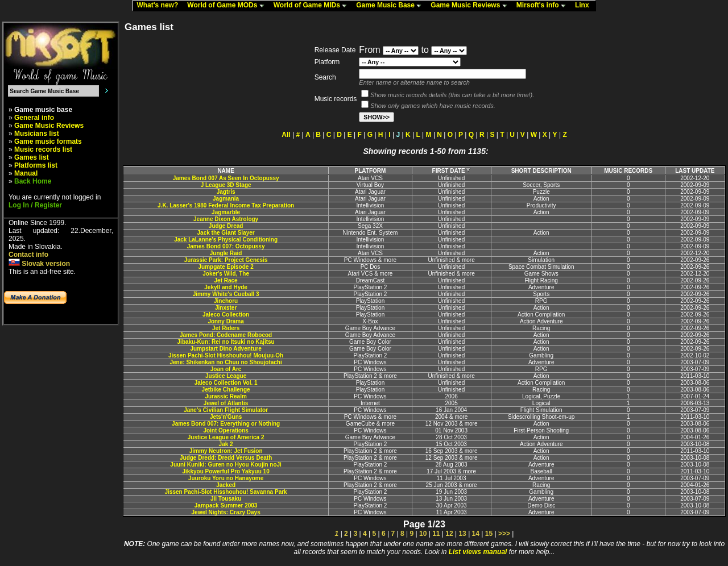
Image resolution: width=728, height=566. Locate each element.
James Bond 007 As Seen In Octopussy (226, 178)
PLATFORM (371, 171)
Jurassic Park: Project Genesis (226, 260)
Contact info (28, 255)
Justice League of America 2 (226, 437)
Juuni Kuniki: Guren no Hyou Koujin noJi (226, 465)
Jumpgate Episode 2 (226, 267)
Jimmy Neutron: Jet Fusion (226, 451)
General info (34, 118)
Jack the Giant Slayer (226, 233)
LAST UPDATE (695, 171)
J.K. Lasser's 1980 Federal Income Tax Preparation (226, 205)
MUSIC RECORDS (628, 171)
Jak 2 (226, 444)
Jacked (226, 485)
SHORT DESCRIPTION (541, 171)
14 (476, 534)
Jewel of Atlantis (226, 403)
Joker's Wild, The (226, 274)
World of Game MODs (228, 6)
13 (462, 534)
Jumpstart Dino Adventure (226, 349)
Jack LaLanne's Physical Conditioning (226, 240)
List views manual (478, 552)
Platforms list (36, 165)
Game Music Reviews (471, 6)
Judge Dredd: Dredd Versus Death (226, 458)
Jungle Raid (226, 253)
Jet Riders (226, 328)
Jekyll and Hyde (226, 287)
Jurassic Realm (226, 396)
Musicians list (37, 134)
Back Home (33, 181)
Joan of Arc (226, 369)
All (286, 135)
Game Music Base (391, 6)
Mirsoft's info (544, 6)
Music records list (43, 149)
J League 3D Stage (226, 185)
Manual (26, 173)
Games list (32, 157)
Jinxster (226, 308)
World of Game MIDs (313, 6)
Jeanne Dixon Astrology (226, 219)
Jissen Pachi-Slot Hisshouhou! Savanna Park (226, 492)
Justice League (226, 376)
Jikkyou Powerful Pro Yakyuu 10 (226, 471)
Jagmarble (226, 212)
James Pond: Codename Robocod (226, 335)
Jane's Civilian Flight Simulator (226, 410)
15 (489, 534)
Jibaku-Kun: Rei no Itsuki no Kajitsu (226, 342)
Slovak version (39, 264)
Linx (585, 6)
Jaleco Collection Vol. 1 (226, 383)
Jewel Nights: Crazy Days (226, 512)
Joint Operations (226, 430)
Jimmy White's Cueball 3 (226, 294)
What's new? (160, 6)
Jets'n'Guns (226, 417)
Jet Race (226, 280)
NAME (226, 171)
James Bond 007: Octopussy (226, 246)
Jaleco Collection (226, 315)
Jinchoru (226, 301)
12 (449, 534)
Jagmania (226, 199)
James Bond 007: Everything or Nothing (226, 424)
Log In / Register (35, 205)
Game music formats (48, 141)
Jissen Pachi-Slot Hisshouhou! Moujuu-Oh (226, 355)
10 (423, 534)
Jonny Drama (226, 321)
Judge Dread (226, 226)
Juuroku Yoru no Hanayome (226, 478)
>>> (504, 534)
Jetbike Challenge (226, 390)
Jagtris (226, 192)
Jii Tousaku (226, 499)
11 (436, 534)
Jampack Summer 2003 (226, 505)
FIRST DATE (452, 171)
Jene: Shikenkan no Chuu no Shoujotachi (226, 362)
